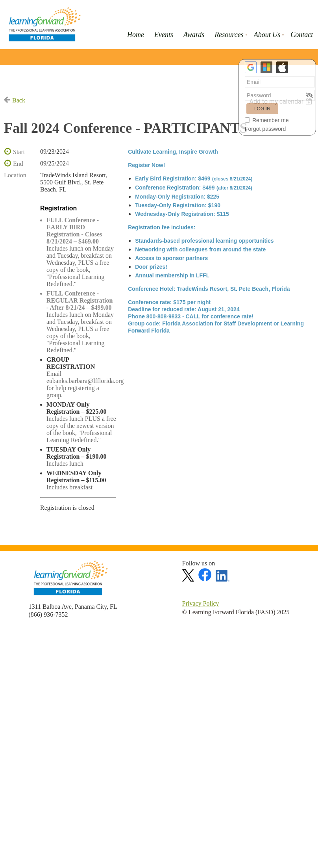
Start (19, 152)
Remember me (271, 120)
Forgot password (265, 129)
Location (15, 175)
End (18, 164)
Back (19, 100)
